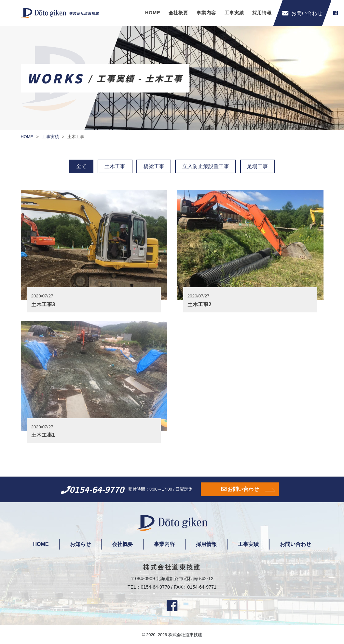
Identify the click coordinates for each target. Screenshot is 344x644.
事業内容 (206, 13)
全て (81, 166)
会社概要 (178, 13)
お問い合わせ (243, 489)
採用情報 (262, 13)
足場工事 (257, 166)
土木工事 (115, 166)
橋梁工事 (154, 166)
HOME (153, 13)
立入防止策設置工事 (206, 166)
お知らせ (80, 544)
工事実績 (234, 13)
